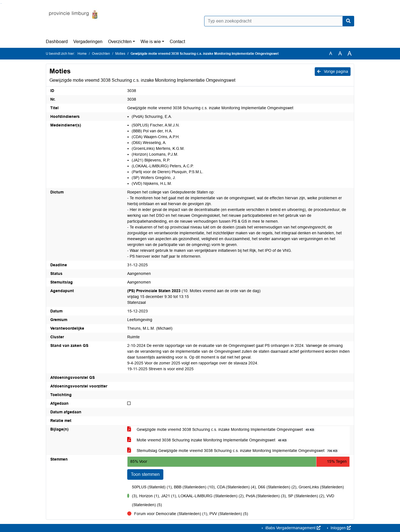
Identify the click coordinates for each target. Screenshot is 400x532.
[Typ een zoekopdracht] (279, 21)
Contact (177, 42)
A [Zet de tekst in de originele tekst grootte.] (331, 54)
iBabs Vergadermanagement (292, 528)
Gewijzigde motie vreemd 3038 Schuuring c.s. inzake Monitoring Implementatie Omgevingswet (222, 430)
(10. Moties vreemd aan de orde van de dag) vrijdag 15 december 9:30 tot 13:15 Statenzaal (194, 297)
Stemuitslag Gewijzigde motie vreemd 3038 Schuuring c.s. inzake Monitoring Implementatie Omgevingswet (233, 451)
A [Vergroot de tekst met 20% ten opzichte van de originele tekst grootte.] (340, 54)
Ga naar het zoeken (1, 3)
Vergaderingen (88, 42)
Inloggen (340, 528)
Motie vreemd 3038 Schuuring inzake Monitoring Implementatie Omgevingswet (208, 440)
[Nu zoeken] (348, 21)
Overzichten (120, 42)
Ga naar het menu (2, 3)
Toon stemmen (145, 474)
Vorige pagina (333, 71)
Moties (120, 54)
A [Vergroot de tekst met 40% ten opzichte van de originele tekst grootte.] (350, 54)
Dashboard (57, 42)
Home (82, 54)
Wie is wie (151, 42)
